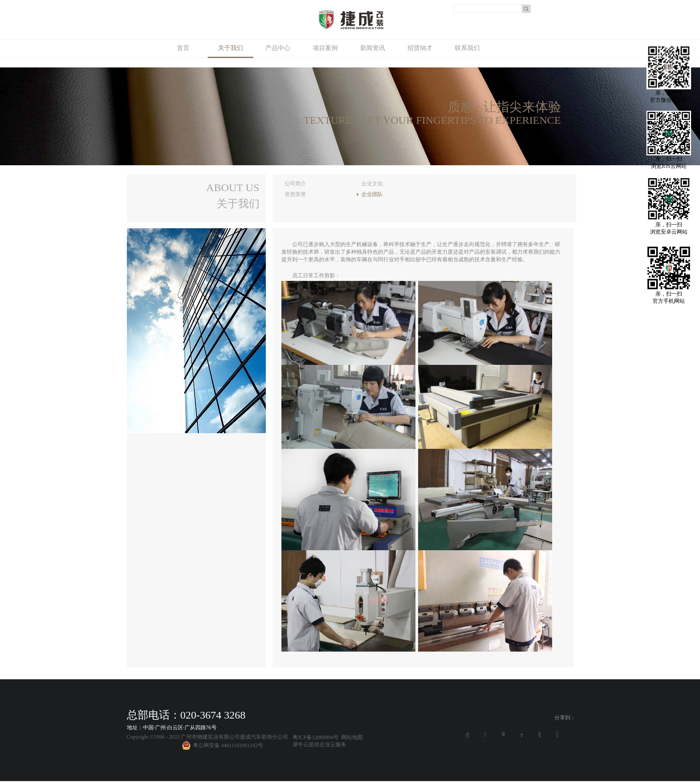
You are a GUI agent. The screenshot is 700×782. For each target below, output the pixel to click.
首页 (183, 48)
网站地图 (351, 737)
